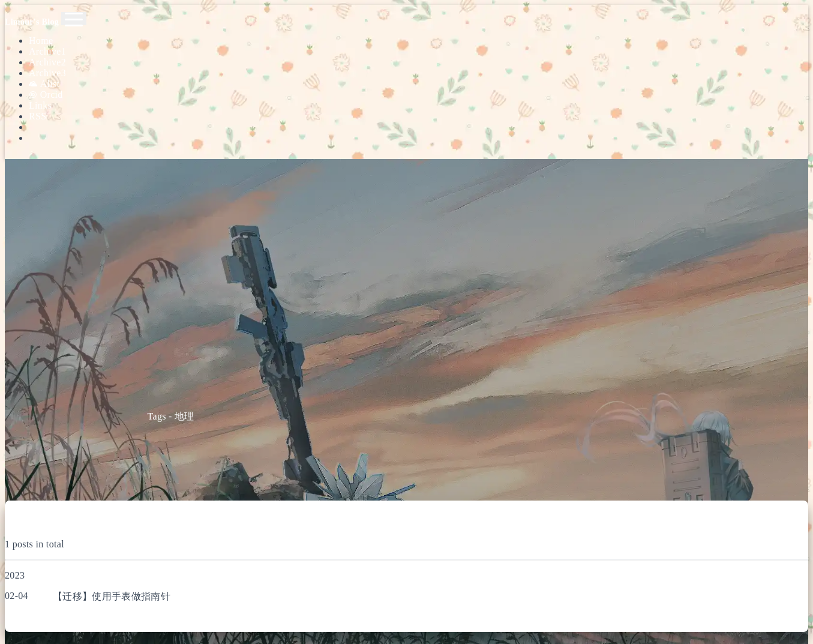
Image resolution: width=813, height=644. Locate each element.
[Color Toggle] (418, 127)
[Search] (418, 117)
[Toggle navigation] (74, 19)
